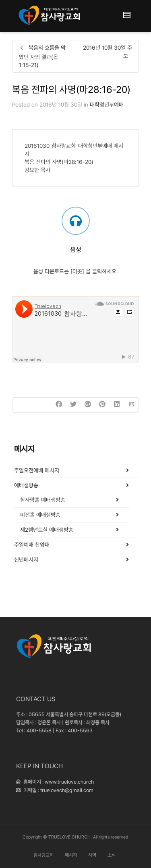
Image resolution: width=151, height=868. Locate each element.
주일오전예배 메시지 (37, 470)
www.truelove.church (69, 782)
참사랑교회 (43, 855)
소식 (112, 855)
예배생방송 (26, 485)
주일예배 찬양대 (32, 545)
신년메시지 (26, 560)
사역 (92, 855)
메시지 (71, 855)
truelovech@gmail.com (67, 790)
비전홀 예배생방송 (40, 515)
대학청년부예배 (107, 105)
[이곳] (78, 271)
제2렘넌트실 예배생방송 (47, 530)
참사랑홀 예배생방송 (43, 500)
